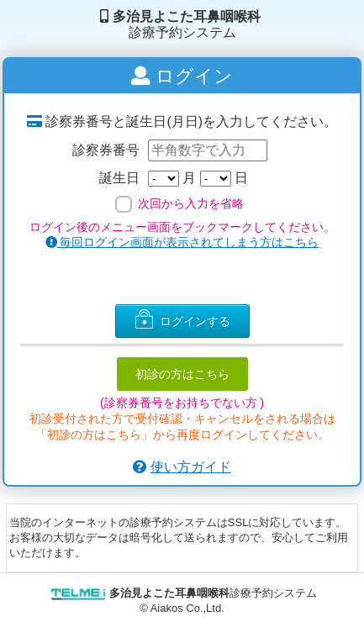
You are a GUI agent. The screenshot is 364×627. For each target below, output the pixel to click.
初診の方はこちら (182, 374)
